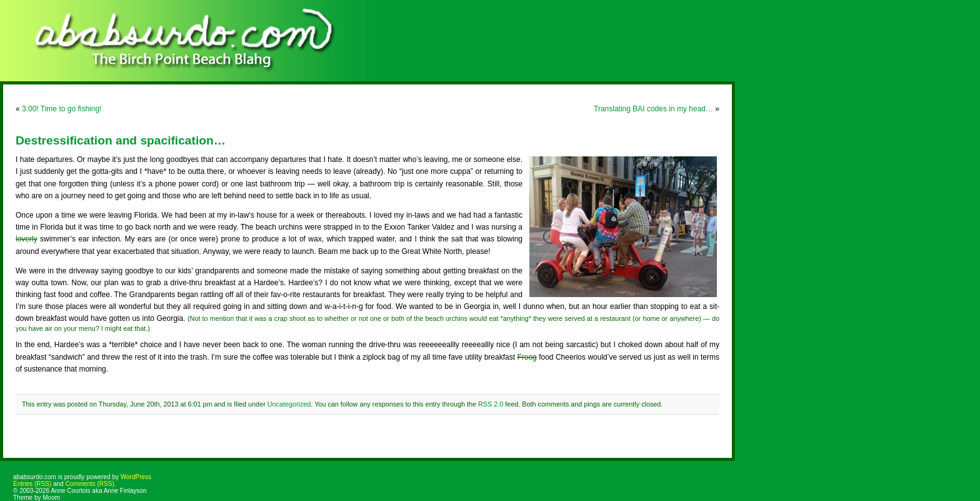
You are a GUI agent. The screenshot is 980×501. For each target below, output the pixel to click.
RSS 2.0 (491, 404)
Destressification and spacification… (121, 140)
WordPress (136, 477)
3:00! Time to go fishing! (62, 109)
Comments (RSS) (89, 484)
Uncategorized (289, 404)
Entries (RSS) (32, 484)
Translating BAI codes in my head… (653, 109)
